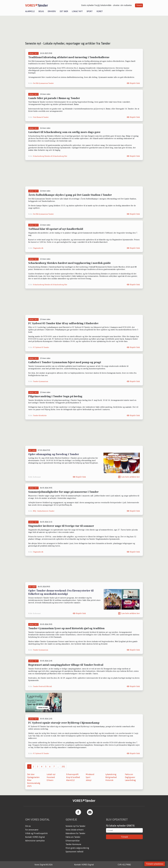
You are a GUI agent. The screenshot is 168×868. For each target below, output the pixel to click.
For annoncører (32, 830)
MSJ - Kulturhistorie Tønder (44, 511)
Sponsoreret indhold (74, 852)
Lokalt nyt (77, 11)
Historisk (109, 780)
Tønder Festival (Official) (42, 686)
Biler (29, 780)
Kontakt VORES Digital (35, 837)
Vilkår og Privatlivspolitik (36, 833)
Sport (90, 11)
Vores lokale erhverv (75, 830)
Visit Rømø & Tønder (41, 117)
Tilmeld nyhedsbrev (155, 864)
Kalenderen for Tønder (75, 833)
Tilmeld (139, 5)
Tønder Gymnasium (41, 382)
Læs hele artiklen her (131, 477)
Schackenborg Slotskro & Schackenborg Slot (50, 156)
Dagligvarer (130, 777)
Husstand (51, 777)
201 (63, 767)
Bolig (41, 11)
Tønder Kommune (73, 844)
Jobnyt (89, 780)
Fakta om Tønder (73, 837)
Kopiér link (135, 83)
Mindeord (90, 774)
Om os (28, 826)
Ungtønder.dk (38, 248)
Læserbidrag (130, 780)
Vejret (100, 11)
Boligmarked (111, 777)
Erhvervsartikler (73, 841)
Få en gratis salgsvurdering (77, 848)
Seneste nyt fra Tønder (76, 826)
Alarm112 (30, 11)
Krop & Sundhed (73, 777)
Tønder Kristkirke (40, 416)
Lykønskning (111, 774)
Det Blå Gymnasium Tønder (43, 83)
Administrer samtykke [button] (35, 841)
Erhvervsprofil (72, 774)
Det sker (64, 11)
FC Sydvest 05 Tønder (41, 347)
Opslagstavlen (33, 777)
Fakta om (129, 774)
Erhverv (52, 11)
